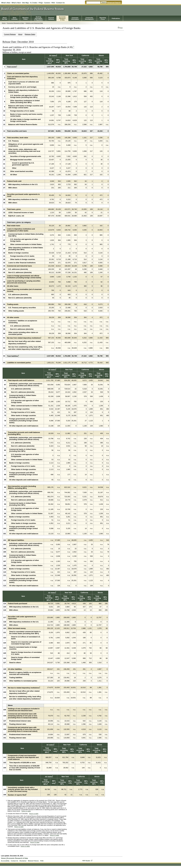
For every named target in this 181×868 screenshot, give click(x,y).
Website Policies (33, 861)
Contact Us (60, 3)
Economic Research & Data (15, 23)
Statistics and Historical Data (34, 23)
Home (4, 23)
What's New (6, 3)
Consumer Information (75, 18)
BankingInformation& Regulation (39, 18)
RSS (53, 3)
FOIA (42, 861)
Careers (47, 3)
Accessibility (5, 861)
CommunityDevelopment (89, 18)
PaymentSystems (51, 18)
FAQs (41, 3)
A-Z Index (34, 3)
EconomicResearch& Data (62, 18)
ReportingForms (103, 18)
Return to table (26, 811)
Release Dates (30, 34)
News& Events (15, 18)
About (20, 34)
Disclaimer (23, 861)
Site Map (25, 3)
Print (120, 28)
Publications (116, 18)
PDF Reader (86, 861)
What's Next (16, 3)
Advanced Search (114, 3)
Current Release (10, 34)
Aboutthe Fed (5, 18)
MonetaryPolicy (26, 18)
